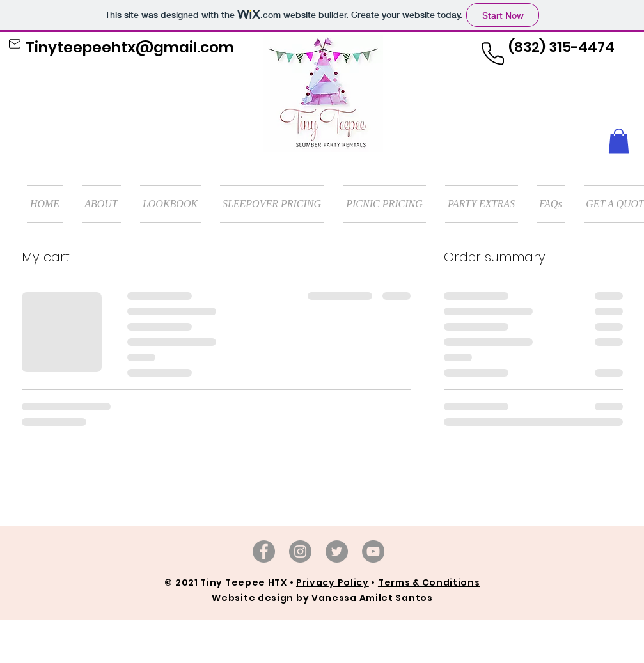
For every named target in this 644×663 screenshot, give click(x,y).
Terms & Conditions (429, 582)
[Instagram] (300, 551)
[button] (619, 141)
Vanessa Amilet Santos (372, 598)
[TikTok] (337, 551)
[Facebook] (264, 551)
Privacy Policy (333, 582)
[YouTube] (373, 551)
